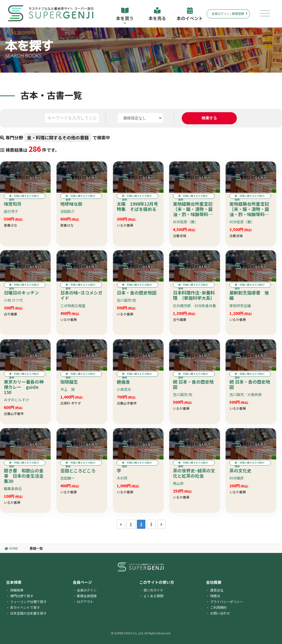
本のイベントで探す (25, 607)
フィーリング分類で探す (28, 602)
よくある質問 (153, 596)
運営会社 (217, 590)
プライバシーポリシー (227, 602)
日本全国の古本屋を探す (28, 613)
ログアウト (85, 602)
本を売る (157, 14)
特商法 (215, 596)
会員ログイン (87, 590)
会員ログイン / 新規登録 (230, 13)
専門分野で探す (22, 596)
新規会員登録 (87, 596)
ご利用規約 (218, 607)
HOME (11, 548)
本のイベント (190, 14)
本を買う (125, 16)
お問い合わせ (220, 613)
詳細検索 (17, 590)
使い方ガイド (153, 590)
